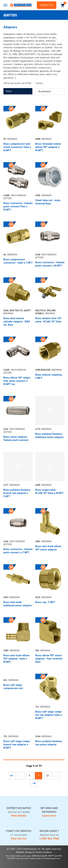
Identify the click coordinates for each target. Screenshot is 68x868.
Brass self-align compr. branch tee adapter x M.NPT (17, 744)
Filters (9, 91)
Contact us (47, 5)
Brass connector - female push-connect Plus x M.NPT (18, 206)
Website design (24, 852)
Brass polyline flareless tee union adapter (49, 743)
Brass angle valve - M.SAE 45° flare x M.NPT (50, 491)
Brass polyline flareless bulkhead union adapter (49, 435)
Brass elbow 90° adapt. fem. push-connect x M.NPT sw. (17, 381)
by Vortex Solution (42, 852)
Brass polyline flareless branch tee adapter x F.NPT (17, 493)
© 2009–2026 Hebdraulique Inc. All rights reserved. (34, 849)
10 (47, 776)
